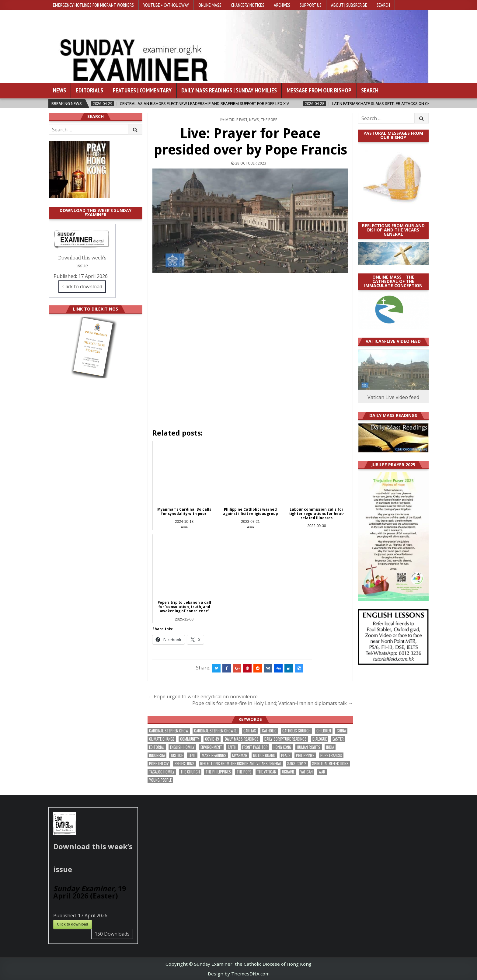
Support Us (311, 5)
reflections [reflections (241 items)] (185, 764)
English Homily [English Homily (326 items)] (182, 747)
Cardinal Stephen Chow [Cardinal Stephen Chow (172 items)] (169, 731)
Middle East (236, 120)
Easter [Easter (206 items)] (338, 739)
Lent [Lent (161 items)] (192, 755)
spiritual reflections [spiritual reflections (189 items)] (330, 764)
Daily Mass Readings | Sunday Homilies (229, 90)
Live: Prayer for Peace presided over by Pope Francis (251, 142)
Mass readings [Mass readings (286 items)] (214, 755)
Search (383, 5)
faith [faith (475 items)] (232, 747)
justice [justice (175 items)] (177, 755)
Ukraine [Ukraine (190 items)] (288, 772)
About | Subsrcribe (349, 5)
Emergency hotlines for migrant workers (93, 5)
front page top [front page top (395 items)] (255, 747)
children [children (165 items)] (324, 731)
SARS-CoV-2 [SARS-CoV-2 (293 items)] (297, 764)
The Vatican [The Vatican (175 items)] (267, 772)
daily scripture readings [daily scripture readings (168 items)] (286, 739)
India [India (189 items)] (330, 747)
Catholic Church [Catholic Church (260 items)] (296, 731)
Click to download (82, 287)
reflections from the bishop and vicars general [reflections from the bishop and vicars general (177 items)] (241, 764)
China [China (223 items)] (341, 731)
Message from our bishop (319, 90)
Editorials (89, 90)
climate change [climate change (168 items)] (162, 739)
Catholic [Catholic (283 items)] (269, 731)
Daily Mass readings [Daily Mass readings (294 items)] (242, 739)
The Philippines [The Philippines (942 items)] (218, 772)
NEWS (254, 120)
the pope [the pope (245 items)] (244, 772)
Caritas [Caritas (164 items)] (250, 731)
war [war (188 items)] (322, 772)
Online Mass (210, 5)
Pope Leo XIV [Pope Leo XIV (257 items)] (159, 764)
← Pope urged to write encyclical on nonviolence (203, 697)
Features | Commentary (142, 90)
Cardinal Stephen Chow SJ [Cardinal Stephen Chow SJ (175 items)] (216, 731)
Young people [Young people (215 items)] (160, 780)
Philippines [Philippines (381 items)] (305, 755)
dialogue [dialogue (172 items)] (320, 739)
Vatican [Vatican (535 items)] (306, 772)
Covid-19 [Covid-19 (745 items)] (212, 739)
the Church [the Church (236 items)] (190, 772)
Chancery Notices (248, 5)
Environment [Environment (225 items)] (211, 747)
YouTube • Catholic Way (166, 5)
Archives (282, 5)
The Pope (269, 120)
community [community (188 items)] (190, 739)
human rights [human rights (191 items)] (309, 747)
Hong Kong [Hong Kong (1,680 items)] (282, 747)
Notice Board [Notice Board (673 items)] (264, 755)
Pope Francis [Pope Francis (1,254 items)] (331, 755)
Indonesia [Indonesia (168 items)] (157, 755)
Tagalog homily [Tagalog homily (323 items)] (162, 772)
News (59, 90)
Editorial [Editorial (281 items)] (157, 747)
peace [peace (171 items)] (286, 755)
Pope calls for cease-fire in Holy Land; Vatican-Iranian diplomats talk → (273, 703)
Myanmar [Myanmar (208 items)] (240, 755)
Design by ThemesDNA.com (239, 974)
